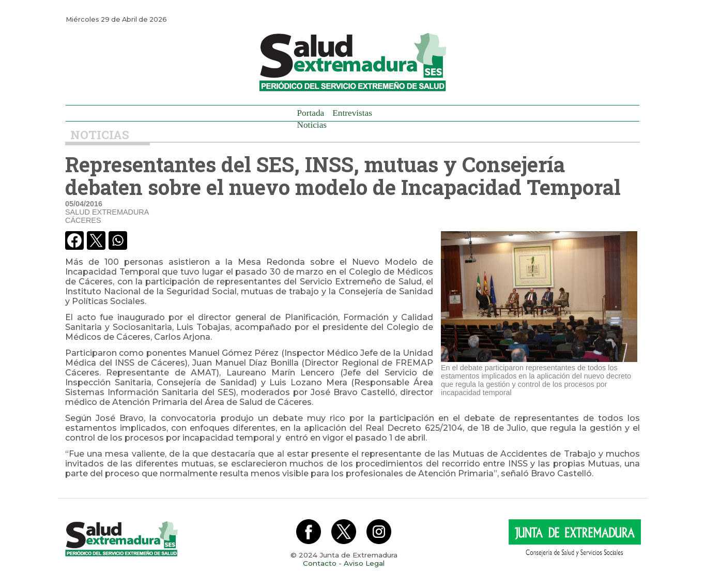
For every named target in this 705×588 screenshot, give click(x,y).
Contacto (320, 563)
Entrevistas (352, 113)
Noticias (312, 125)
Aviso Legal (364, 563)
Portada (311, 113)
